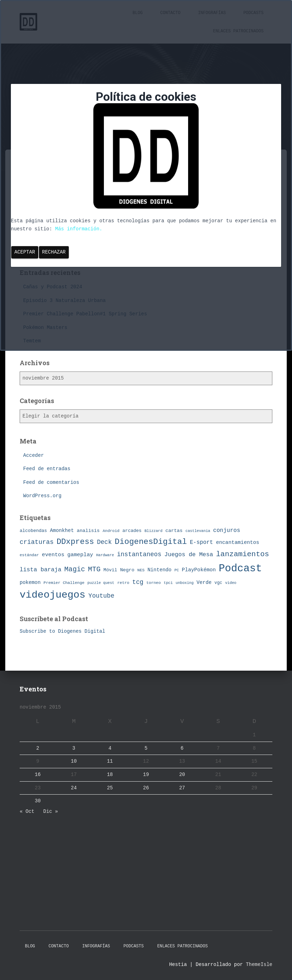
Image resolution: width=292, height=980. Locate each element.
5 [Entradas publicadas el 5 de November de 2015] (146, 748)
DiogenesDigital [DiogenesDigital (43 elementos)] (151, 542)
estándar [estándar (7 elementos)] (29, 555)
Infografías (96, 946)
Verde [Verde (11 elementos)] (204, 583)
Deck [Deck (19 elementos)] (104, 542)
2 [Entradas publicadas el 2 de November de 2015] (38, 748)
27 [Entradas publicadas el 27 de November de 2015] (182, 788)
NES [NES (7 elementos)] (141, 570)
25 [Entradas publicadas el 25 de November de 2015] (110, 788)
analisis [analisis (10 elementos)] (88, 531)
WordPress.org (42, 496)
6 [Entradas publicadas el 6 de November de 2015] (182, 748)
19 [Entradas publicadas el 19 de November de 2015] (146, 775)
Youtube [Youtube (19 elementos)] (101, 596)
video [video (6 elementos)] (231, 583)
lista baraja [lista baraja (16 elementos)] (41, 570)
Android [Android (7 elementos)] (111, 531)
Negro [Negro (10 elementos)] (127, 570)
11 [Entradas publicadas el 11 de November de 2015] (110, 761)
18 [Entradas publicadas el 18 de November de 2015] (110, 775)
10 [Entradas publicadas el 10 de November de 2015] (74, 761)
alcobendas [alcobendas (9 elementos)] (33, 531)
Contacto (59, 946)
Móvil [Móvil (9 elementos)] (110, 570)
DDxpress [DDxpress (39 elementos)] (75, 542)
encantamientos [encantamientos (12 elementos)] (237, 542)
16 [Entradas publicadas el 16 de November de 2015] (38, 775)
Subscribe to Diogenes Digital (62, 631)
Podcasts (134, 946)
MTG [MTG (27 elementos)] (94, 569)
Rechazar (54, 252)
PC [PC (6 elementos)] (177, 570)
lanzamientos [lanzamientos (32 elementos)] (243, 554)
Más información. (79, 229)
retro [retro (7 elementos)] (123, 583)
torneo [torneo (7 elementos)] (154, 583)
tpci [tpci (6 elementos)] (168, 583)
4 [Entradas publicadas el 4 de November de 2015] (110, 748)
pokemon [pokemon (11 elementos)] (30, 583)
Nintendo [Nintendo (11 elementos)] (159, 570)
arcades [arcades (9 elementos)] (132, 531)
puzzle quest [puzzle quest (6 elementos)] (101, 583)
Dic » (51, 811)
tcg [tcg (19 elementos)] (138, 582)
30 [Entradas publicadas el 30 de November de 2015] (38, 801)
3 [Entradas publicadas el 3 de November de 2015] (74, 748)
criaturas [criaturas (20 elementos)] (37, 542)
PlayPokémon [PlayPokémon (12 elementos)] (199, 570)
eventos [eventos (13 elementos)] (53, 555)
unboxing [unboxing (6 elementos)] (185, 583)
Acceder (34, 455)
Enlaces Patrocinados (182, 946)
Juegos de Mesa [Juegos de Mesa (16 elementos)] (189, 555)
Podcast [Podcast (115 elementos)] (240, 569)
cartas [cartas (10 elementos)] (174, 531)
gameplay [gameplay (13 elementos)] (80, 555)
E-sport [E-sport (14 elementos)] (201, 542)
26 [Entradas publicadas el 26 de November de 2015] (146, 788)
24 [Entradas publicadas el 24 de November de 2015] (74, 788)
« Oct (27, 811)
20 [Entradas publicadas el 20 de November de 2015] (182, 775)
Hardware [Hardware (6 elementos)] (105, 555)
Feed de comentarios (51, 482)
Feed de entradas (47, 469)
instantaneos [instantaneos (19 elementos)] (139, 554)
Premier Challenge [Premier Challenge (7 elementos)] (64, 583)
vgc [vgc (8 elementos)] (218, 583)
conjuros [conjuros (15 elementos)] (227, 531)
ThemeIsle (259, 965)
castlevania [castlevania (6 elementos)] (198, 531)
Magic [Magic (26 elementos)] (75, 570)
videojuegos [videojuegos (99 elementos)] (52, 595)
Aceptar (25, 252)
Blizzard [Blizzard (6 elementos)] (154, 531)
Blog (30, 946)
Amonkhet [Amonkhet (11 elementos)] (62, 531)
